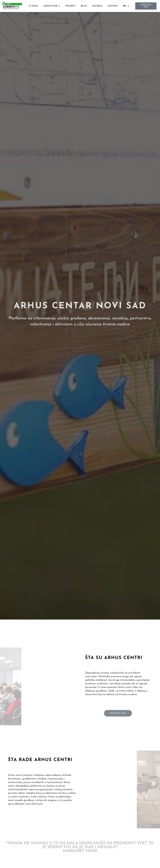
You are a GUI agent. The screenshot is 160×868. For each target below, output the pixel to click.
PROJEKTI (70, 6)
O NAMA (33, 6)
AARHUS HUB (52, 6)
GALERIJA (97, 6)
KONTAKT (113, 6)
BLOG (84, 6)
